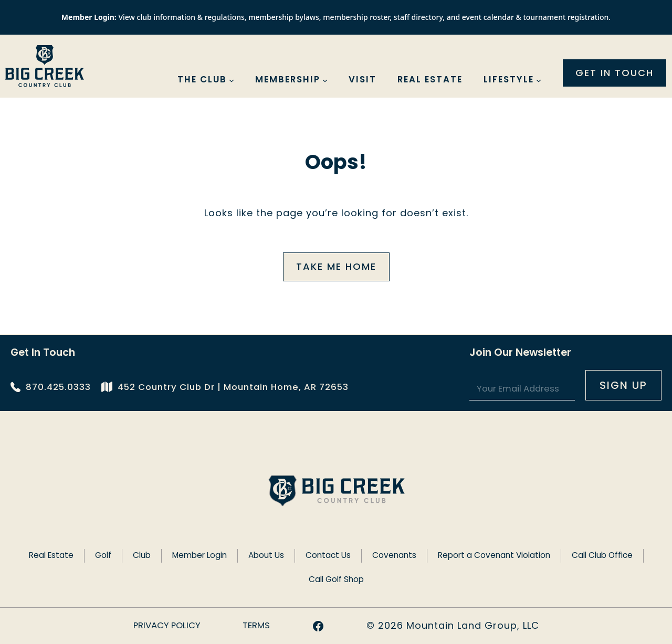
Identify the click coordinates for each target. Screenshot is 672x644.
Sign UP (623, 385)
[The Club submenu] (232, 80)
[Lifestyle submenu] (539, 80)
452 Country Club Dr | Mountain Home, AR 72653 (233, 387)
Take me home (336, 266)
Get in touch (615, 73)
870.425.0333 (58, 387)
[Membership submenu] (325, 80)
